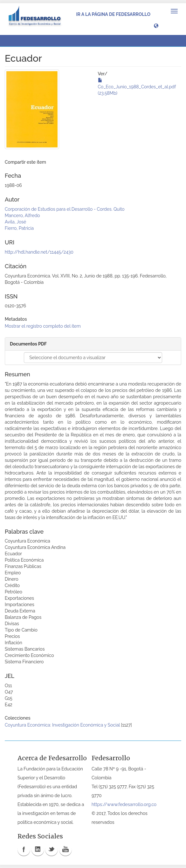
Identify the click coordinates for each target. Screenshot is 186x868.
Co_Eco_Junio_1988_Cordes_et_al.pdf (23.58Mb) (137, 87)
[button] (156, 25)
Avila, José (15, 222)
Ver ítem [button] (20, 41)
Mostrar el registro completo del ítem (43, 326)
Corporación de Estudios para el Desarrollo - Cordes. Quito (65, 209)
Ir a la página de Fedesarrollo (113, 14)
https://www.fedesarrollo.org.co (124, 804)
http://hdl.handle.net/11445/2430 (39, 252)
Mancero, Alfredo (22, 215)
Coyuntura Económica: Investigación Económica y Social (62, 725)
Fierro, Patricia (19, 228)
